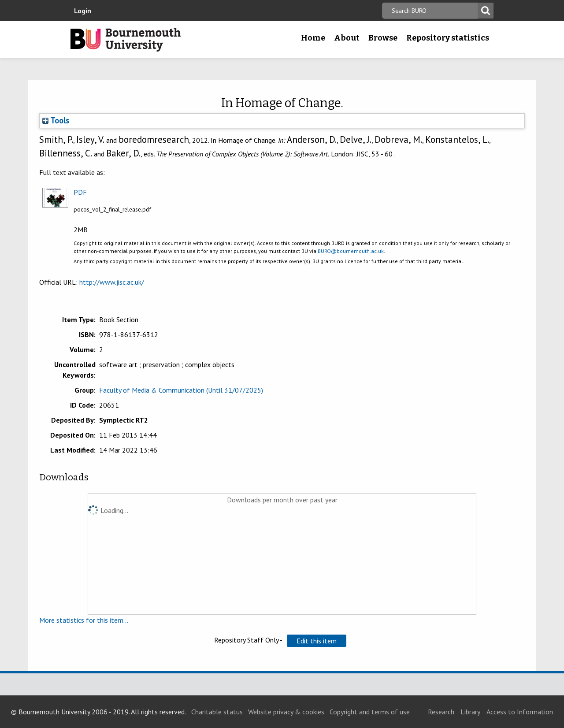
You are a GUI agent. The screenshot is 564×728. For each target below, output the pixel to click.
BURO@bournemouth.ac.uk (351, 251)
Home (313, 38)
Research (441, 712)
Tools (56, 120)
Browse (383, 38)
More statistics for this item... (84, 620)
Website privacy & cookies (286, 712)
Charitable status (217, 712)
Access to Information (520, 712)
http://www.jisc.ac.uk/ (112, 282)
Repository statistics (448, 38)
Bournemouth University (126, 40)
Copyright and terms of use (370, 712)
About (347, 38)
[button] (317, 641)
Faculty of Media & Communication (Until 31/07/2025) (181, 390)
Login (83, 11)
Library (470, 712)
